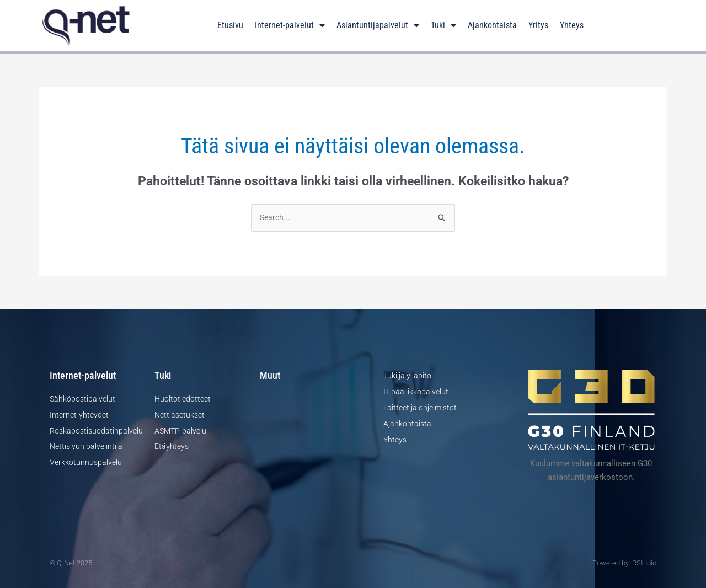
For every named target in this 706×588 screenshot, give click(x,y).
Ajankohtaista (492, 25)
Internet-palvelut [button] (290, 25)
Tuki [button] (443, 25)
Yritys (538, 25)
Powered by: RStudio (624, 563)
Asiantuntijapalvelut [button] (378, 25)
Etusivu (230, 25)
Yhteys (572, 25)
